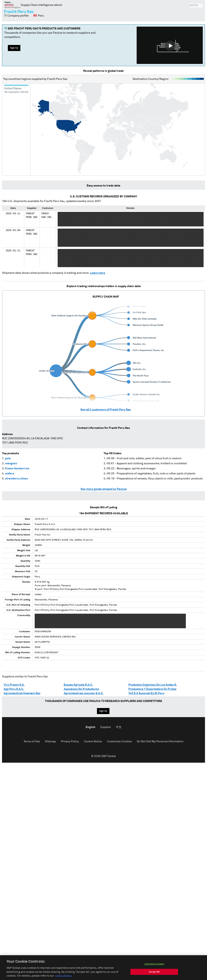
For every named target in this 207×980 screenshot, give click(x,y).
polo (8, 458)
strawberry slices (16, 479)
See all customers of (106, 410)
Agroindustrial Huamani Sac (22, 693)
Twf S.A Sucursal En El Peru (146, 693)
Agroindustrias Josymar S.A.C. (84, 693)
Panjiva (12, 5)
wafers (10, 474)
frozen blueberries (17, 469)
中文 (119, 727)
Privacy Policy (70, 742)
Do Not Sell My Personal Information (160, 742)
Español (106, 727)
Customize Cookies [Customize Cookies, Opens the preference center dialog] (154, 970)
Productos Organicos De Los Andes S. (153, 685)
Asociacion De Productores (81, 689)
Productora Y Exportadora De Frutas (152, 689)
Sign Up (14, 48)
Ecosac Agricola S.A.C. (78, 685)
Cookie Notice (93, 742)
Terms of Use (32, 742)
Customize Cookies (119, 742)
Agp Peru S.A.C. (14, 689)
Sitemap (50, 742)
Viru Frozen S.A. (14, 685)
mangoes (11, 463)
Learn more (98, 273)
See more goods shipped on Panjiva (104, 489)
